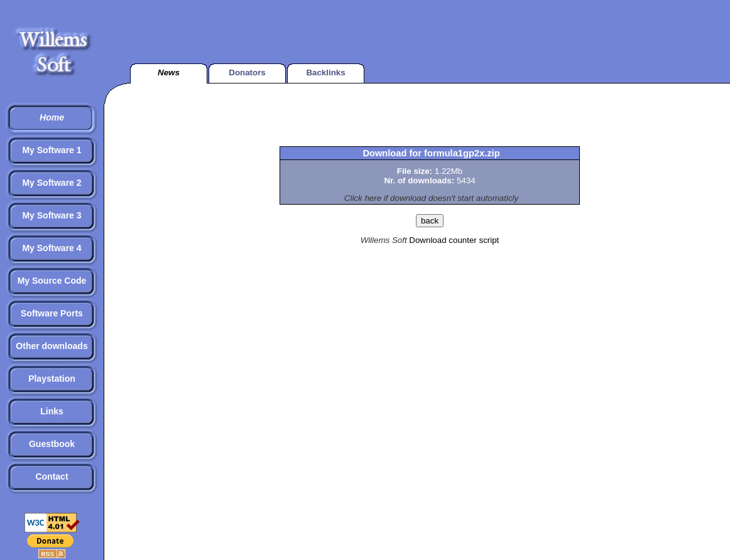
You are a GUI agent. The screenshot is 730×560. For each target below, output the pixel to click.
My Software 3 (52, 215)
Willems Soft (384, 240)
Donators (247, 73)
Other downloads (52, 346)
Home (52, 117)
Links (52, 411)
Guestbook (52, 444)
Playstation (52, 379)
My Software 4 (52, 248)
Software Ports (52, 313)
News (169, 73)
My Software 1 (52, 150)
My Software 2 (52, 183)
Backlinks (325, 73)
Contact (52, 477)
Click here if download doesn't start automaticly (431, 198)
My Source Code (52, 281)
